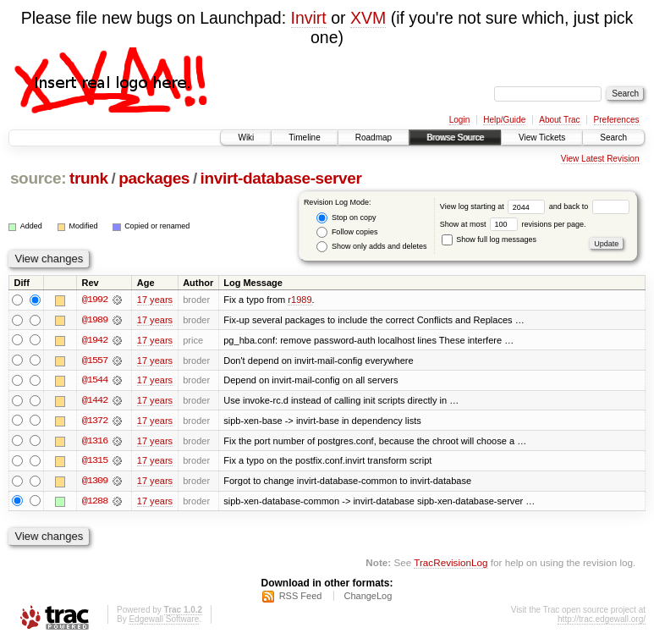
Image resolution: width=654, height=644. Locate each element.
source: (38, 178)
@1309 (95, 482)
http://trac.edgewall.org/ (602, 622)
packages (154, 178)
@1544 (95, 381)
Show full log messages (489, 239)
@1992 (95, 300)
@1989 (95, 320)
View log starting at (495, 206)
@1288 (95, 503)
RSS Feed (301, 598)
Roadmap (374, 138)
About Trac (559, 120)
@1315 (95, 462)
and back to (589, 206)
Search (613, 138)
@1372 (95, 421)
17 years (155, 300)
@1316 (95, 442)
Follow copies (347, 232)
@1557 (95, 361)
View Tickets (542, 138)
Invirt (309, 18)
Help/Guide (504, 120)
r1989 (300, 300)
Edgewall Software (164, 622)
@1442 (95, 401)
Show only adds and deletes (371, 247)
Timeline (304, 138)
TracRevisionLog (451, 564)
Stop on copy (346, 218)
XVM (368, 18)
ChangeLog (368, 598)
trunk (89, 178)
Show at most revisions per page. (513, 224)
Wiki (246, 138)
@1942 (95, 340)
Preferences (617, 120)
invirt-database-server (281, 178)
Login (459, 120)
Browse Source (455, 138)
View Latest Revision (600, 159)
